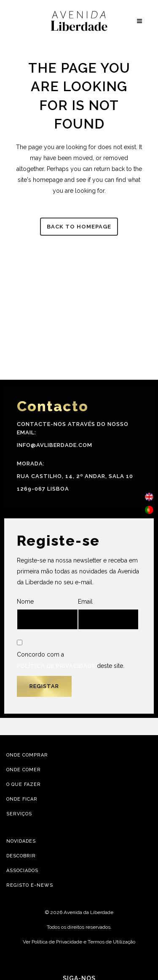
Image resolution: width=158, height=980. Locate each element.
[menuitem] (149, 497)
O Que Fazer (24, 784)
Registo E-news (30, 885)
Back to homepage (79, 227)
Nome (47, 614)
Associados (22, 871)
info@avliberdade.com (55, 445)
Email (108, 614)
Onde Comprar (27, 755)
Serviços (19, 814)
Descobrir (21, 856)
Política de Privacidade (56, 666)
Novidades (21, 841)
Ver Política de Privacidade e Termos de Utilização (79, 942)
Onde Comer (24, 770)
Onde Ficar (22, 799)
